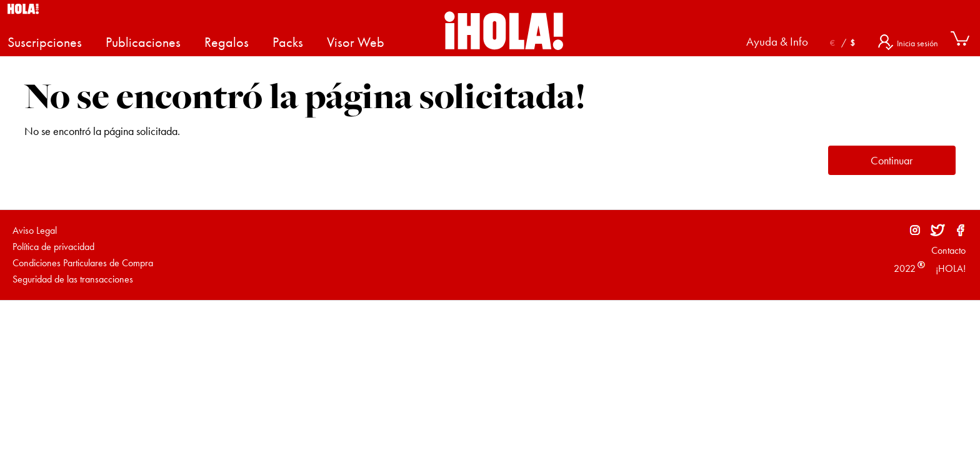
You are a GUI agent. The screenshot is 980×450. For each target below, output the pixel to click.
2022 (905, 268)
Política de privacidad (53, 247)
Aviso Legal (35, 230)
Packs (288, 42)
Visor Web (356, 42)
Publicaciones (143, 42)
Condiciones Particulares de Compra (83, 263)
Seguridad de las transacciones (73, 279)
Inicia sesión (917, 43)
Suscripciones (45, 42)
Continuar (892, 160)
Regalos (227, 42)
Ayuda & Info (777, 42)
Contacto (948, 250)
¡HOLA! (949, 268)
